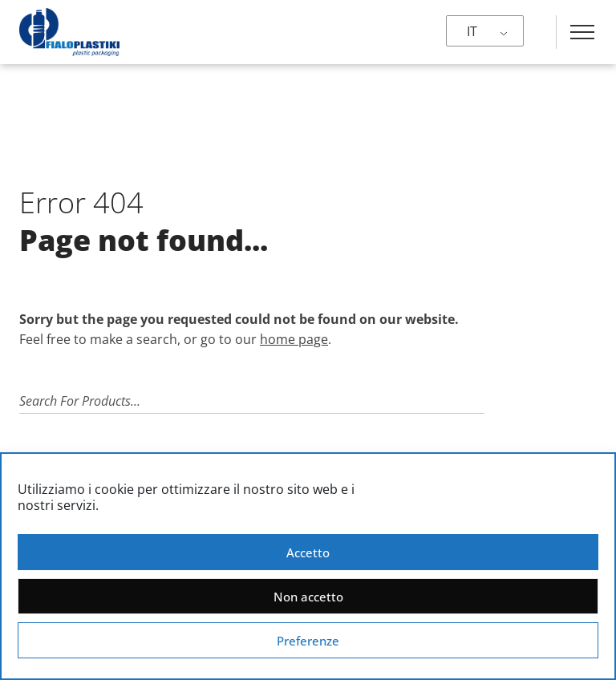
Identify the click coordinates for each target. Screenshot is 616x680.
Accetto (308, 552)
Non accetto (308, 597)
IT (472, 31)
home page (294, 339)
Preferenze (308, 641)
